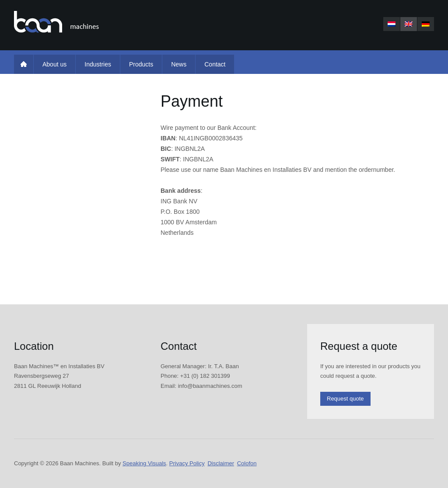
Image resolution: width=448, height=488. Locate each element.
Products (141, 64)
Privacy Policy (187, 463)
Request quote (345, 399)
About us (54, 64)
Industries (98, 64)
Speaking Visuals (144, 463)
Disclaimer (221, 463)
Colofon (247, 463)
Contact (215, 64)
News (179, 64)
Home (24, 64)
